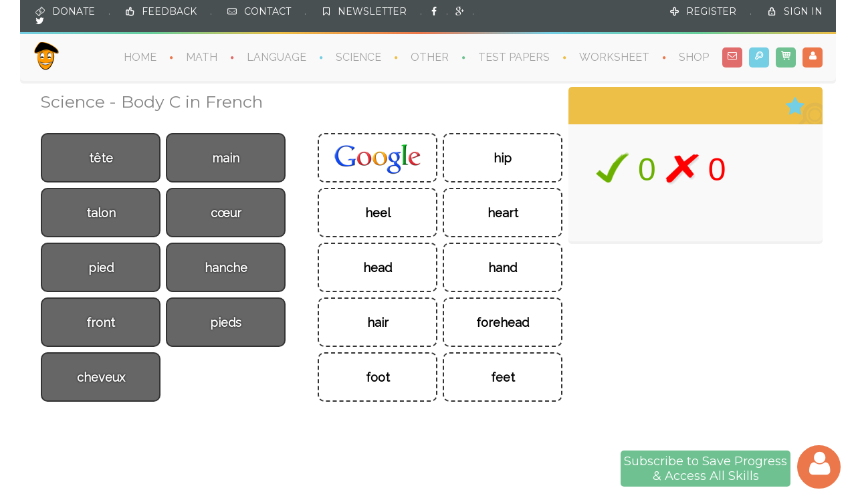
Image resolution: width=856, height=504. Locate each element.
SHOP (694, 56)
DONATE (74, 11)
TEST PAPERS (514, 56)
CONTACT (267, 11)
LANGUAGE (277, 56)
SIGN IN (803, 11)
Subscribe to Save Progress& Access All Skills (706, 469)
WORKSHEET (614, 56)
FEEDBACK (169, 11)
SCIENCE (358, 56)
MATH (202, 56)
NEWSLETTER (372, 11)
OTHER (430, 56)
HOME (140, 56)
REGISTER (711, 11)
